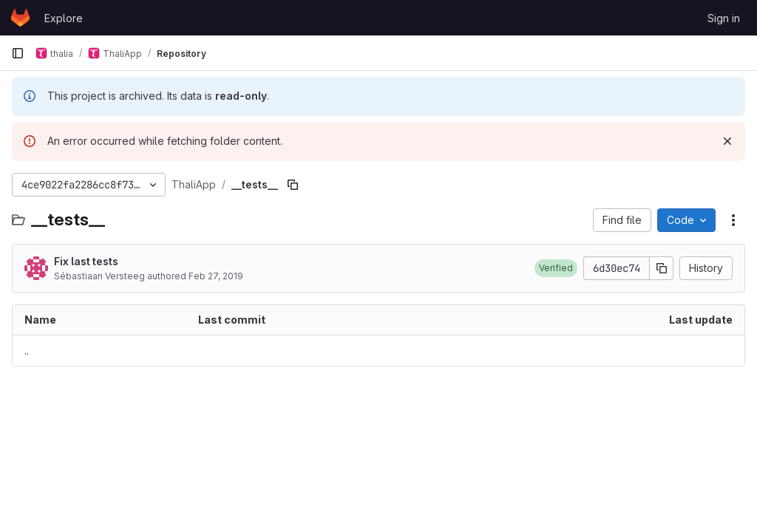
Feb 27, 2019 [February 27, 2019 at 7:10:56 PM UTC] (216, 276)
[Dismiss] (727, 141)
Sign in (724, 18)
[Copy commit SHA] (662, 268)
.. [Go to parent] (27, 351)
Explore (64, 18)
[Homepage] (20, 18)
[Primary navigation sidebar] (18, 53)
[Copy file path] (293, 185)
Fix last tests (86, 261)
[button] (556, 268)
